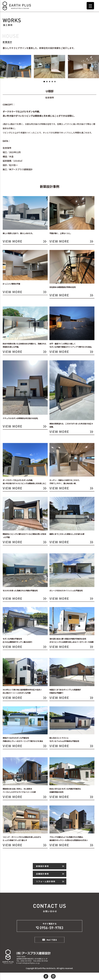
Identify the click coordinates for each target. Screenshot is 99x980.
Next (96, 67)
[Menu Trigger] (90, 6)
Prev (3, 67)
